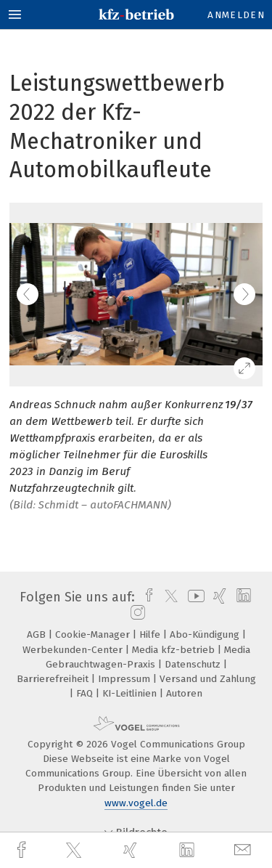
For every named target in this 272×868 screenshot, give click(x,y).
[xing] (132, 850)
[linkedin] (189, 851)
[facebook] (23, 850)
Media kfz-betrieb (175, 650)
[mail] (244, 850)
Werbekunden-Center (74, 650)
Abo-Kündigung (206, 634)
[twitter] (75, 851)
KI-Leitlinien (131, 693)
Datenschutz (194, 664)
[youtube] (194, 597)
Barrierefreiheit (54, 679)
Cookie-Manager (94, 634)
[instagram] (136, 613)
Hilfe (151, 634)
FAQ (86, 693)
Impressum (125, 679)
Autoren (184, 693)
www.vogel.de (136, 803)
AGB (38, 634)
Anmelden (236, 15)
